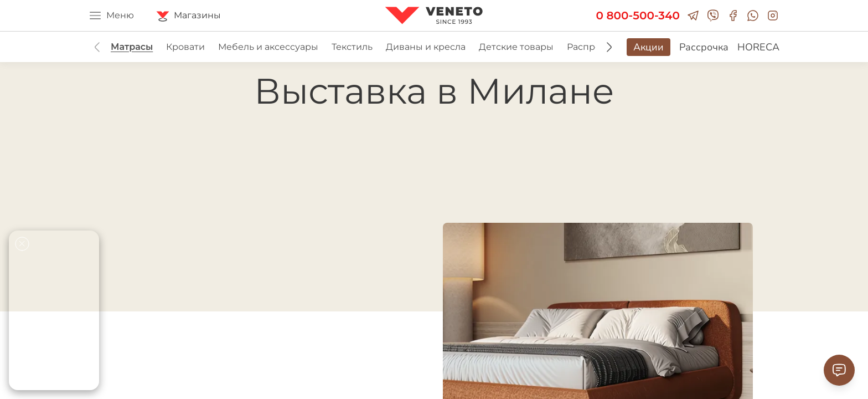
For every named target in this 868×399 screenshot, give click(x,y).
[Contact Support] (839, 370)
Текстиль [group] (352, 47)
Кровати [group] (185, 47)
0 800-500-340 (638, 16)
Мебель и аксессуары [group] (268, 47)
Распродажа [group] (595, 47)
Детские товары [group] (516, 47)
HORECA (758, 47)
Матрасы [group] (132, 47)
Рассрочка (704, 47)
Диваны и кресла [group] (426, 47)
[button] (609, 47)
